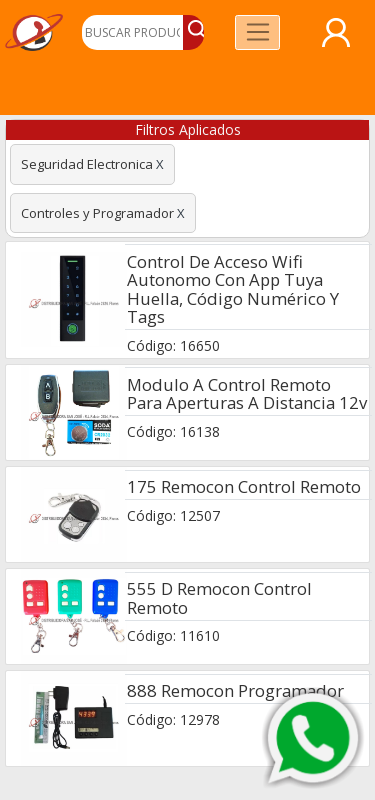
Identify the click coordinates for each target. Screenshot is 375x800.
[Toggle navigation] (257, 32)
